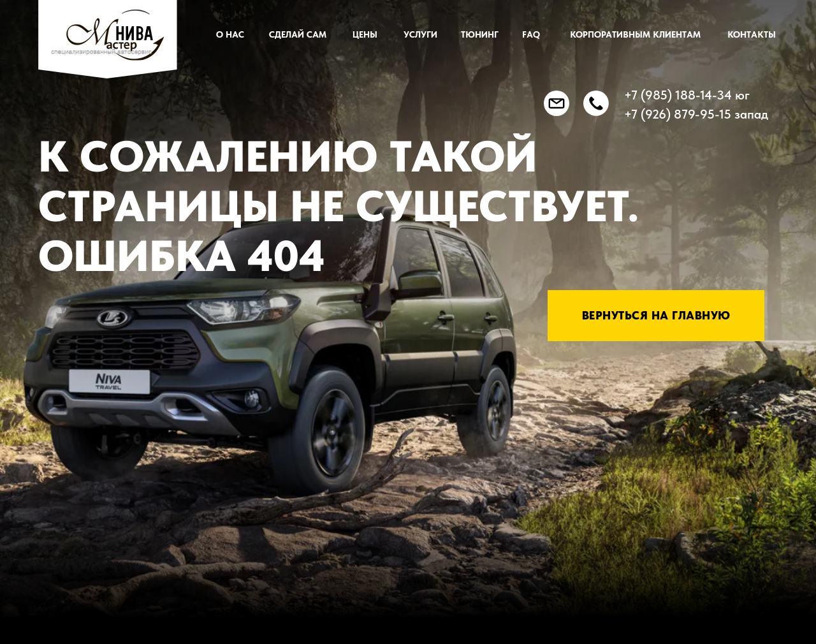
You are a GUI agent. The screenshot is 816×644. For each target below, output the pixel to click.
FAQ (531, 34)
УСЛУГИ (420, 34)
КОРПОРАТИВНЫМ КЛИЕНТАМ (635, 34)
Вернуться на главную (656, 315)
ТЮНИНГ (480, 34)
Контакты (752, 34)
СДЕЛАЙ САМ (298, 34)
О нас (230, 34)
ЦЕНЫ (365, 34)
